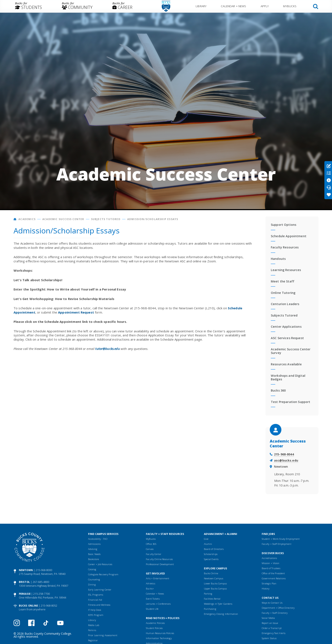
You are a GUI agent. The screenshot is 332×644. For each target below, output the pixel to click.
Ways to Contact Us (272, 603)
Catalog (92, 569)
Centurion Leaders (285, 304)
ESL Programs (96, 595)
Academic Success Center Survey (291, 351)
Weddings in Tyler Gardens (218, 604)
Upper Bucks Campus (215, 589)
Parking (208, 594)
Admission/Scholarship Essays (153, 219)
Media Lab (94, 625)
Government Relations (274, 578)
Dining (92, 584)
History (266, 589)
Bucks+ (150, 589)
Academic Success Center (63, 219)
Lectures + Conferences (158, 604)
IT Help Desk (95, 610)
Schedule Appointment (289, 236)
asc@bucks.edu (286, 460)
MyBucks (290, 6)
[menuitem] (28, 6)
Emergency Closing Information (221, 614)
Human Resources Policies (160, 633)
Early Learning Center (100, 590)
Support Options (284, 225)
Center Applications (286, 327)
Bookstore (93, 559)
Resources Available (286, 364)
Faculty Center (154, 554)
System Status (269, 638)
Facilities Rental (212, 599)
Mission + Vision (271, 563)
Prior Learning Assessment (103, 635)
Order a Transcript (272, 628)
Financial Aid (95, 600)
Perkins (92, 630)
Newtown (26, 570)
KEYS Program (96, 615)
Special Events (211, 559)
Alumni (208, 544)
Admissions (94, 544)
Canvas (150, 549)
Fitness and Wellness (99, 605)
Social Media (268, 618)
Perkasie (25, 594)
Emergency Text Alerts (274, 633)
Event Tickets (153, 599)
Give (206, 539)
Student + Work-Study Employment (281, 539)
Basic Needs (94, 554)
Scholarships (211, 554)
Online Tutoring (283, 293)
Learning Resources (286, 270)
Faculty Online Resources (159, 559)
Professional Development (160, 564)
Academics (27, 219)
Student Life (152, 609)
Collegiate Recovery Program (103, 574)
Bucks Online (28, 606)
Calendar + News (233, 6)
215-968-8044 (284, 454)
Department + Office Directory (278, 608)
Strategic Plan (269, 583)
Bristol (24, 582)
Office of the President (273, 573)
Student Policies (154, 628)
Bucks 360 (278, 390)
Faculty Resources (285, 247)
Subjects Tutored (106, 219)
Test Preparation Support (290, 402)
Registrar (93, 640)
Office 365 (151, 544)
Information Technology (159, 638)
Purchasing (210, 609)
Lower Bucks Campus (215, 583)
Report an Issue (270, 623)
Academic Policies (155, 623)
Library (201, 6)
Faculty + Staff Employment (277, 544)
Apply (265, 6)
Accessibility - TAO (98, 539)
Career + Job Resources (100, 564)
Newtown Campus (214, 578)
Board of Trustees (271, 568)
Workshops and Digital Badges (288, 377)
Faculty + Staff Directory (275, 613)
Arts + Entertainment (158, 578)
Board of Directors (214, 549)
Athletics (151, 583)
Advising (93, 549)
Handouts (278, 259)
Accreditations (269, 558)
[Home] (15, 219)
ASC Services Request (287, 338)
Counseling (94, 579)
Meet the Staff (283, 281)
